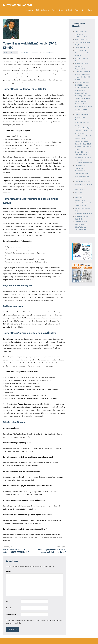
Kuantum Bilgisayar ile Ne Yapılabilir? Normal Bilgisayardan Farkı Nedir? (83, 155)
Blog (84, 10)
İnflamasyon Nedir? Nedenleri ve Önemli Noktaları (81, 53)
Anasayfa (30, 10)
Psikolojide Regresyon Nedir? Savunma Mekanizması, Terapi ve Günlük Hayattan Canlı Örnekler (82, 120)
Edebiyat (69, 10)
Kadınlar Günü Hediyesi (82, 47)
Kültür (77, 10)
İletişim (91, 10)
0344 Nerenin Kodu (81, 37)
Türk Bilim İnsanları (43, 10)
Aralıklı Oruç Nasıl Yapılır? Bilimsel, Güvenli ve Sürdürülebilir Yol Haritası (83, 139)
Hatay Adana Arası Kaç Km (83, 39)
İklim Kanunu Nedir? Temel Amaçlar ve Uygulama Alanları (81, 66)
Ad (8, 601)
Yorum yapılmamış (48, 53)
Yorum (9, 572)
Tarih (54, 10)
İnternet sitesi (11, 614)
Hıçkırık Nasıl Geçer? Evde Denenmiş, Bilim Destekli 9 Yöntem (83, 147)
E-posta (9, 608)
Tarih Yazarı (35, 53)
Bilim (61, 10)
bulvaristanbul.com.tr (18, 5)
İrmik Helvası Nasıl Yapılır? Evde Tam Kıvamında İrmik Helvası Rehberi (83, 130)
